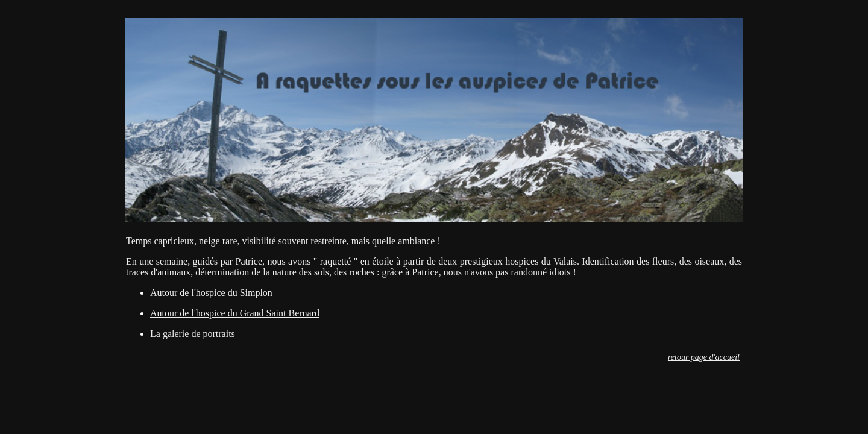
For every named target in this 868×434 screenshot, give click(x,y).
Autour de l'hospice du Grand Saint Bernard (235, 313)
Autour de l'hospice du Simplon (211, 293)
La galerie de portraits (193, 334)
